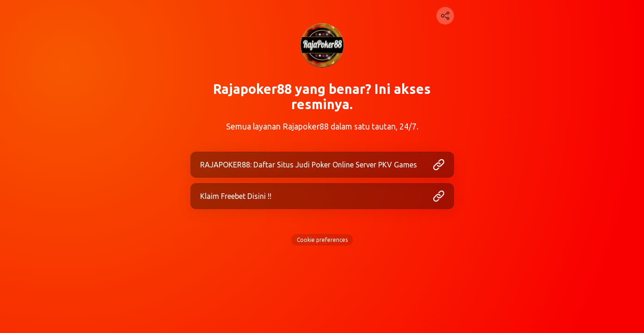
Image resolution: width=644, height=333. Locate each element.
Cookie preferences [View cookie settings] (322, 240)
